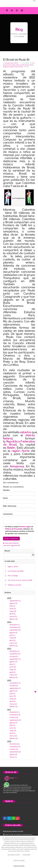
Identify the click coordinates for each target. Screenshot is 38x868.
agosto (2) (13, 662)
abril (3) (12, 614)
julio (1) (12, 635)
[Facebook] (7, 11)
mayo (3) (13, 611)
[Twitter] (12, 11)
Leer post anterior (11, 543)
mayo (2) (13, 669)
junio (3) (13, 609)
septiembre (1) (15, 601)
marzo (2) (13, 704)
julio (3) (12, 606)
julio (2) (12, 693)
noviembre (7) (15, 683)
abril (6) (12, 701)
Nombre (6, 490)
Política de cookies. (19, 866)
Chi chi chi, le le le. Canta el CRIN (20, 580)
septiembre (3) (15, 720)
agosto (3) (13, 603)
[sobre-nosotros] (6, 811)
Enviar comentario (11, 539)
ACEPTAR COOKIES (19, 861)
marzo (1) (13, 757)
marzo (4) (13, 675)
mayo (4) (13, 638)
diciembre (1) (15, 625)
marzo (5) (13, 616)
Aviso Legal (25, 527)
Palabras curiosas (15, 585)
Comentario (8, 514)
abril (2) (12, 733)
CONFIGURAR (26, 855)
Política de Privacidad (14, 529)
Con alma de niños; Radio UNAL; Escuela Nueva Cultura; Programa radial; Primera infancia (19, 65)
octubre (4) (14, 717)
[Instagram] (22, 11)
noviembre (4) (15, 747)
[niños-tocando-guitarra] (15, 811)
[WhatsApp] (17, 11)
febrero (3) (14, 738)
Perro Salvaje (13, 576)
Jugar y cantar (13, 566)
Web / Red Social (10, 506)
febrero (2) (14, 619)
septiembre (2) (15, 630)
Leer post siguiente (11, 545)
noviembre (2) (15, 627)
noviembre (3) (15, 715)
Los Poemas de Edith (16, 571)
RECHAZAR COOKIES (14, 855)
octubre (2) (14, 656)
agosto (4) (13, 754)
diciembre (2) (15, 744)
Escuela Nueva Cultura (12, 63)
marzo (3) (13, 643)
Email (5, 498)
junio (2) (13, 728)
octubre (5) (14, 749)
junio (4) (13, 667)
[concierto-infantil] (23, 811)
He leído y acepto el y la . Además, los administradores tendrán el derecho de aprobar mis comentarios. (20, 530)
